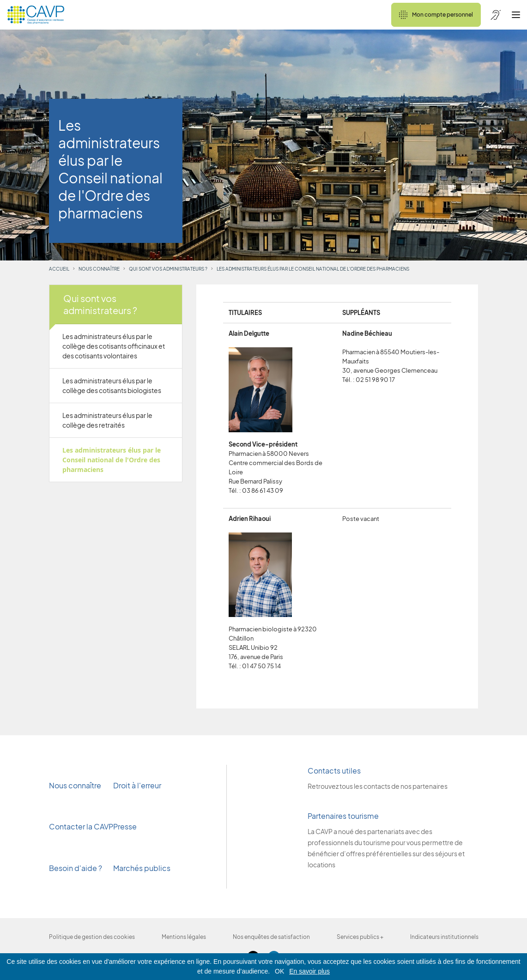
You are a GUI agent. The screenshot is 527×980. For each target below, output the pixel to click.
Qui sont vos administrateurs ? (168, 269)
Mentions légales (184, 937)
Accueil (59, 269)
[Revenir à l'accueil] (36, 15)
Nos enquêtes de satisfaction (271, 937)
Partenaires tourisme (343, 816)
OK (279, 971)
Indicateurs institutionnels (444, 937)
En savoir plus (309, 971)
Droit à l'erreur (137, 785)
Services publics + (360, 937)
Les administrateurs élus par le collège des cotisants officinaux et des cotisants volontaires (114, 346)
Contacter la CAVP (81, 826)
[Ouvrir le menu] (516, 15)
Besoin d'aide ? (76, 868)
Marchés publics (142, 868)
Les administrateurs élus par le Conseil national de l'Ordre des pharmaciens (112, 460)
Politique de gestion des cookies (92, 937)
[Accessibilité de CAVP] (496, 15)
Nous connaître (99, 269)
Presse (126, 826)
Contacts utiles (334, 771)
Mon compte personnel (436, 15)
